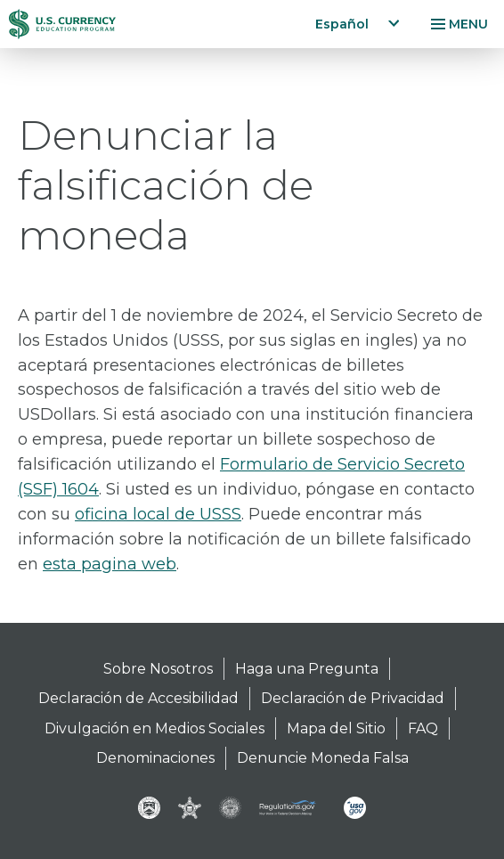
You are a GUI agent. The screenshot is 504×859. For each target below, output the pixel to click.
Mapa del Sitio (336, 728)
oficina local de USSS (158, 514)
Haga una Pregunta (307, 669)
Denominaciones (155, 758)
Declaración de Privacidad (353, 698)
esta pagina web (110, 564)
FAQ (423, 728)
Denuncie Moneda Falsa (323, 758)
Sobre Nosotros (158, 669)
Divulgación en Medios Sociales (154, 728)
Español (342, 24)
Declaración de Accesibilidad (138, 698)
